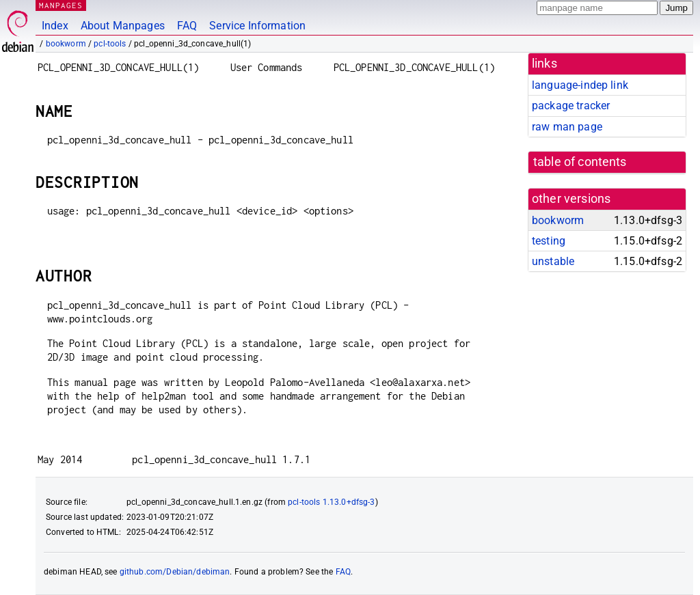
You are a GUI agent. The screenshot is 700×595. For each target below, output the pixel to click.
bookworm (66, 44)
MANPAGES (61, 5)
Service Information (257, 26)
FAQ (187, 26)
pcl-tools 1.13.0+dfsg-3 (331, 502)
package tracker (571, 106)
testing (549, 241)
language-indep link (580, 85)
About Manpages (123, 26)
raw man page (567, 127)
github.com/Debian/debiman (175, 572)
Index (55, 26)
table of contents (580, 162)
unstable (553, 261)
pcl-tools (110, 44)
